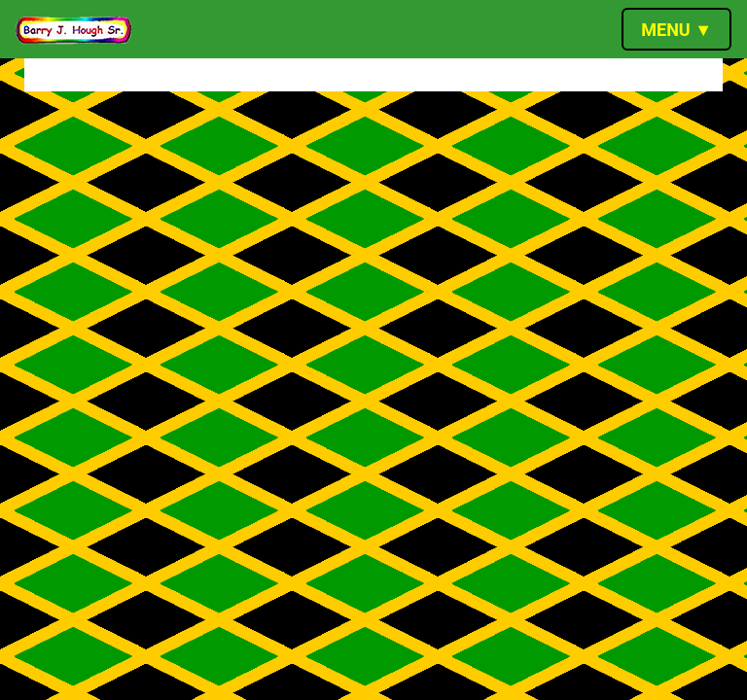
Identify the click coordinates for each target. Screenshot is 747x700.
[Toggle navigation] (676, 29)
